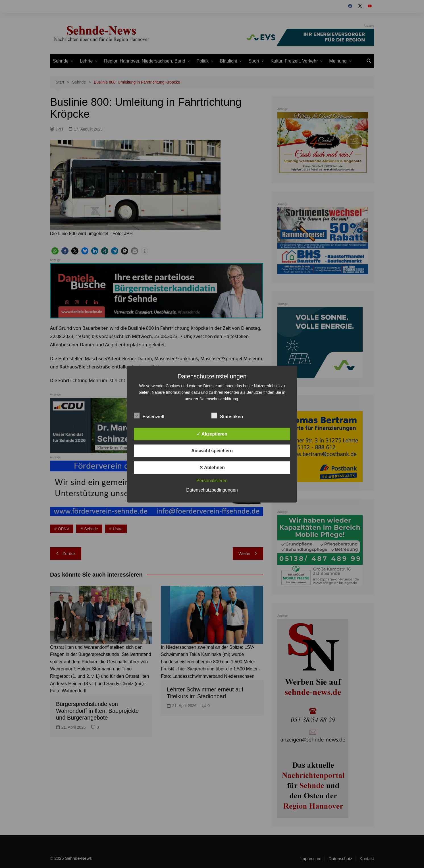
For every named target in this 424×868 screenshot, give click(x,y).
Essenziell (149, 415)
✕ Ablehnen (212, 467)
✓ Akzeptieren (212, 434)
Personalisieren (212, 480)
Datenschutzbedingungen (212, 490)
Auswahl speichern (212, 450)
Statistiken (227, 415)
